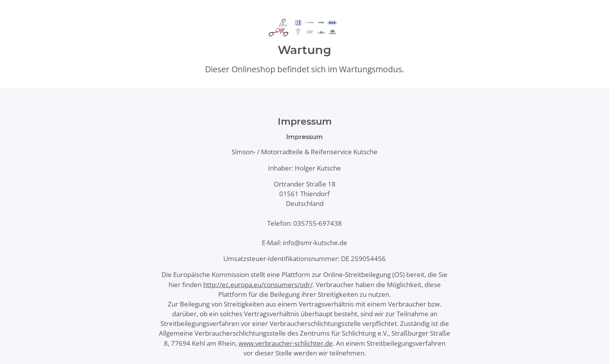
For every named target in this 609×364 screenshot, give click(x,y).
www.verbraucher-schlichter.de (286, 343)
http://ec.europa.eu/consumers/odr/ (258, 285)
